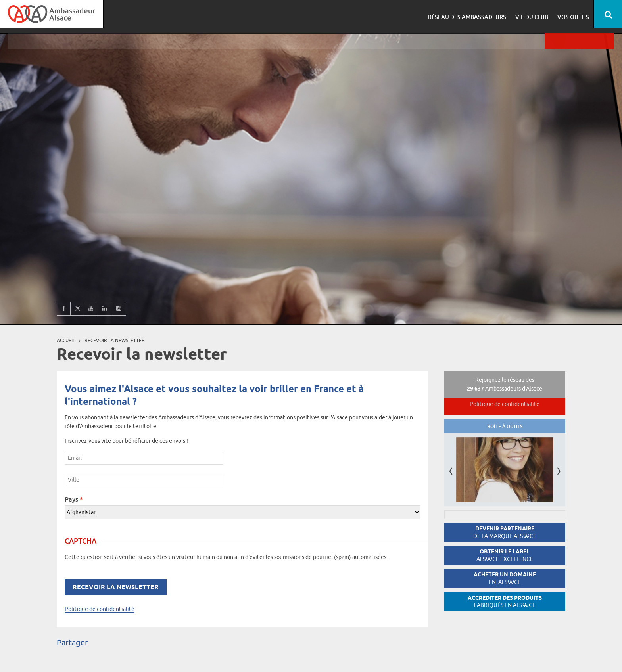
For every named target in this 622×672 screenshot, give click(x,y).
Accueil (66, 340)
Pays (74, 499)
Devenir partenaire (505, 532)
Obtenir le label (505, 555)
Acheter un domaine (505, 578)
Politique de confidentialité (100, 609)
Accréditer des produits (505, 602)
